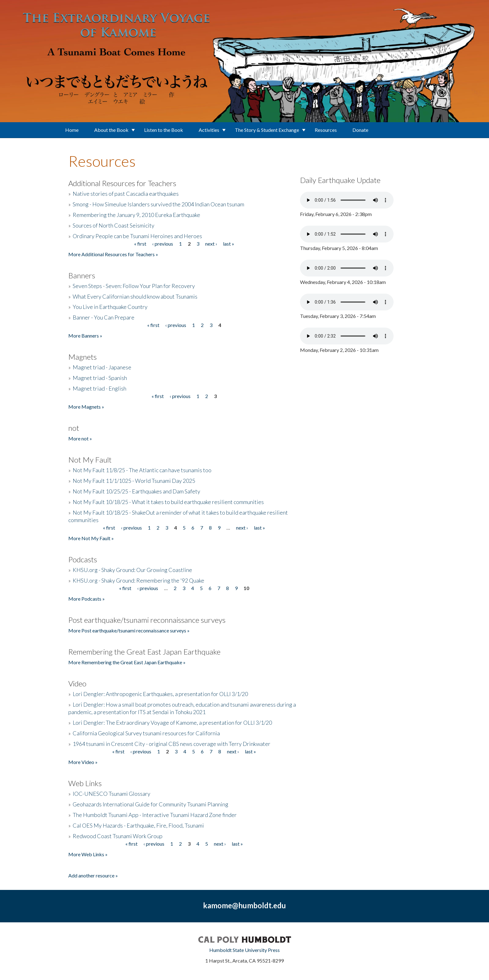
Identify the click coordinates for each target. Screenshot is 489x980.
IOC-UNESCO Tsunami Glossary (111, 794)
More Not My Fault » (91, 538)
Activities (209, 130)
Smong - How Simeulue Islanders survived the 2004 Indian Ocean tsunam (158, 204)
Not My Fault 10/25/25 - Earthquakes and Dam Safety (136, 491)
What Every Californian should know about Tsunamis (135, 296)
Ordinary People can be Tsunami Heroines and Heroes (137, 236)
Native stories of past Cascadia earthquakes (126, 194)
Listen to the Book (164, 130)
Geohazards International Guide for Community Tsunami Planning (150, 804)
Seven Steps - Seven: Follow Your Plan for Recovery (134, 286)
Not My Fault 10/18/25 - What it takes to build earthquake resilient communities (168, 502)
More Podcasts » (87, 599)
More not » (80, 438)
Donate (360, 130)
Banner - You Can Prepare (104, 317)
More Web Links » (88, 854)
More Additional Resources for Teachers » (113, 254)
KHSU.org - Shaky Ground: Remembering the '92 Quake (138, 580)
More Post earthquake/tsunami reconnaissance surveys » (129, 630)
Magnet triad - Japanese (102, 367)
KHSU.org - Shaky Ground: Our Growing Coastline (132, 570)
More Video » (83, 762)
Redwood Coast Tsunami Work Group (118, 836)
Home (72, 130)
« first (140, 244)
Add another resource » (93, 875)
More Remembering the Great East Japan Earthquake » (127, 662)
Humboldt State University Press (244, 950)
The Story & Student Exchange (267, 130)
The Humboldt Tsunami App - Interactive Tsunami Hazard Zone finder (155, 815)
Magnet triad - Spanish (100, 378)
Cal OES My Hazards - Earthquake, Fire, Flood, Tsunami (138, 825)
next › (211, 244)
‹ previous (163, 244)
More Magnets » (86, 407)
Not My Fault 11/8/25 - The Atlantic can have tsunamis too (142, 470)
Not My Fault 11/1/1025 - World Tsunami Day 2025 (134, 481)
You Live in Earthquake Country (110, 307)
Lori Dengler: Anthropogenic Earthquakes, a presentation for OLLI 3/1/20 (160, 694)
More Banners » (85, 336)
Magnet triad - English (99, 388)
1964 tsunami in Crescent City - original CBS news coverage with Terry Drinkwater (172, 744)
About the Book (111, 130)
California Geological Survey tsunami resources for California (146, 733)
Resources (326, 130)
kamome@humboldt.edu (244, 905)
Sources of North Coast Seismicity (114, 225)
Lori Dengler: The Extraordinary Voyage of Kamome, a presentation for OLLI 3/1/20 (172, 723)
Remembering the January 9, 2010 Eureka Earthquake (136, 215)
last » (229, 244)
